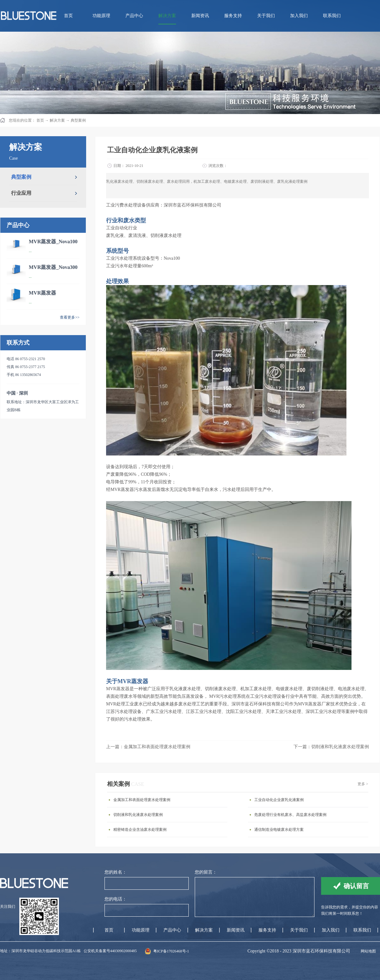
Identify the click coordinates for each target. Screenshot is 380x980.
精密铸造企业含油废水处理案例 (140, 830)
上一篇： (148, 747)
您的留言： (206, 872)
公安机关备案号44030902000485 (110, 951)
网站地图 (367, 951)
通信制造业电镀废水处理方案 (279, 830)
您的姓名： (116, 872)
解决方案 (57, 120)
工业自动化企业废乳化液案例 (279, 800)
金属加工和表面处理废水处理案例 (142, 800)
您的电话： (116, 899)
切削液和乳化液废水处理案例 (138, 815)
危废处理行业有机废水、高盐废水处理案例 (290, 815)
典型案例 (78, 120)
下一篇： (331, 747)
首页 (68, 16)
